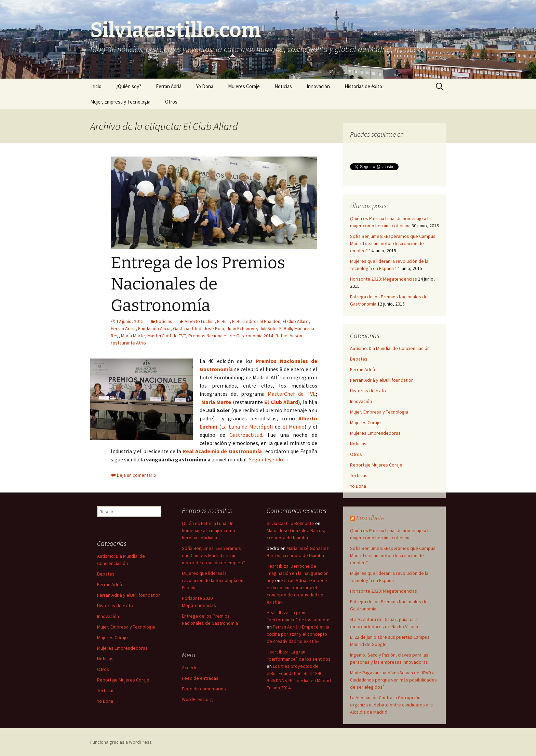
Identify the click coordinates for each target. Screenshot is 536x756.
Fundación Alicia (154, 328)
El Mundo (294, 427)
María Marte (133, 336)
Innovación (318, 86)
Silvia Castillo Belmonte (290, 523)
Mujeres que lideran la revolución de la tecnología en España (213, 580)
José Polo (214, 328)
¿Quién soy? (129, 86)
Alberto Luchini (200, 321)
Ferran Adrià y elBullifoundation (382, 380)
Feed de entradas (200, 678)
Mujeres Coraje (244, 86)
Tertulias (359, 475)
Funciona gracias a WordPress (121, 742)
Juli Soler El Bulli (276, 328)
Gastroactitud (187, 328)
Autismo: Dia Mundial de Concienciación (390, 348)
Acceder (191, 667)
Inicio (96, 86)
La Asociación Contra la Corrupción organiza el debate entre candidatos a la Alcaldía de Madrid (391, 705)
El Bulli (223, 321)
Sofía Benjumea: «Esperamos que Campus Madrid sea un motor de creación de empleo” (393, 243)
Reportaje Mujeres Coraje (376, 465)
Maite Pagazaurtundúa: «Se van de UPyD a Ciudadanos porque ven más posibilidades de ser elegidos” (393, 680)
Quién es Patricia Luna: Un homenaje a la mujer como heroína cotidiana (209, 530)
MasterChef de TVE (167, 336)
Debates (359, 359)
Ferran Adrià (169, 86)
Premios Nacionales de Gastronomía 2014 (231, 336)
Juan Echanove (242, 328)
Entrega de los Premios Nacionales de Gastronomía (198, 284)
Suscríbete (370, 518)
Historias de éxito (363, 86)
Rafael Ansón (289, 336)
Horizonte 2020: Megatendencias (384, 279)
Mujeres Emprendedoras (375, 433)
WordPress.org (197, 699)
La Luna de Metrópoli (247, 427)
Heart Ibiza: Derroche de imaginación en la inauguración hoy (298, 573)
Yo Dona (205, 86)
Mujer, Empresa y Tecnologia (120, 102)
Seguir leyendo (269, 459)
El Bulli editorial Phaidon (256, 321)
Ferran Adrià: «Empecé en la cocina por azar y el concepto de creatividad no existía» (298, 634)
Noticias (283, 86)
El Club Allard (296, 321)
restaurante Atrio (128, 343)
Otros (171, 102)
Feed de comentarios (204, 689)
